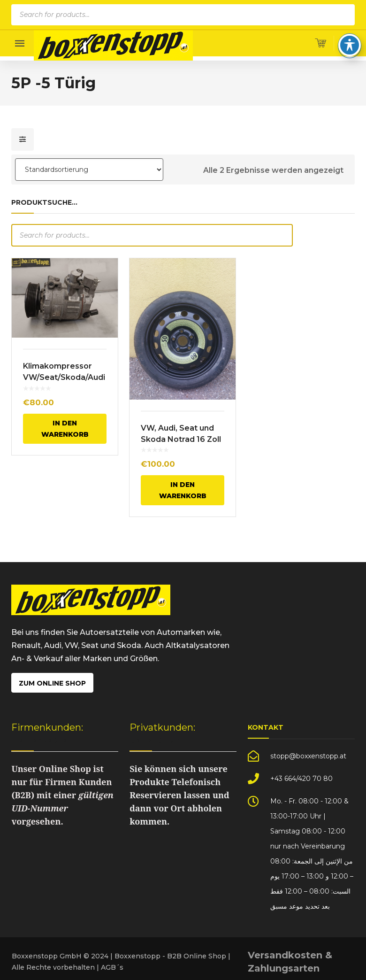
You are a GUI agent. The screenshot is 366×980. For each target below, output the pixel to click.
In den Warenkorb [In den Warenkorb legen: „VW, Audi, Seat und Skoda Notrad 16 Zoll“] (183, 490)
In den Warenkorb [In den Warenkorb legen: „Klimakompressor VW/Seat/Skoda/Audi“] (65, 429)
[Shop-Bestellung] (89, 170)
